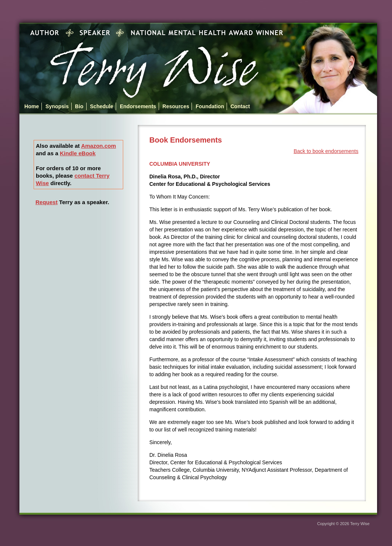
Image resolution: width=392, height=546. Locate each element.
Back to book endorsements (326, 151)
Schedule (102, 106)
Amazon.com (98, 146)
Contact (240, 106)
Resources (176, 106)
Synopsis (57, 106)
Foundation (210, 106)
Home (32, 106)
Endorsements (138, 106)
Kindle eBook (78, 153)
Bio (79, 106)
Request (46, 202)
